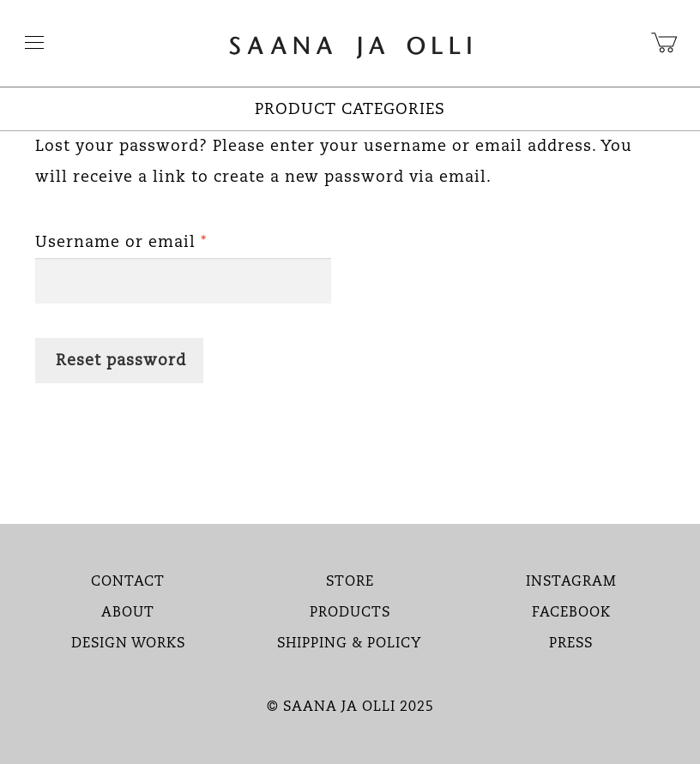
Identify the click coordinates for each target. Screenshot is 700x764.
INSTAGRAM (571, 582)
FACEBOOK (571, 613)
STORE (350, 582)
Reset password (121, 361)
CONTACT (128, 582)
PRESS (571, 644)
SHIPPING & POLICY (350, 644)
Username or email (158, 239)
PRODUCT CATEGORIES (350, 110)
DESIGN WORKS (128, 644)
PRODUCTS (350, 613)
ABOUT (128, 613)
